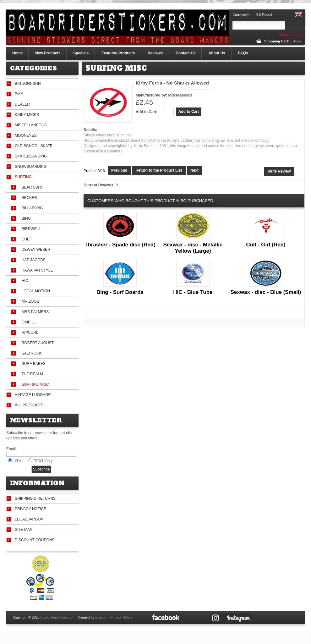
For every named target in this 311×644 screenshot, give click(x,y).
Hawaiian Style (36, 270)
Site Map (24, 530)
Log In (296, 35)
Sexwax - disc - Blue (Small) (266, 292)
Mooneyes (26, 135)
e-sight (100, 617)
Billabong (31, 208)
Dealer (22, 104)
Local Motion (35, 291)
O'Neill (28, 322)
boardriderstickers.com (58, 617)
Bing (25, 218)
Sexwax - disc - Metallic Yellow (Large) (193, 248)
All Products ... (31, 405)
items (296, 41)
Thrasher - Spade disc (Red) (120, 245)
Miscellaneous (31, 125)
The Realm (31, 374)
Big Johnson (28, 84)
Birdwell (30, 229)
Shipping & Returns (35, 498)
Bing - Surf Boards (120, 292)
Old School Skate (34, 146)
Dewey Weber (35, 250)
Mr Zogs (29, 301)
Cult (25, 239)
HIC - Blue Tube (193, 292)
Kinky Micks (27, 115)
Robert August (37, 343)
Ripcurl (29, 333)
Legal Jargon (29, 519)
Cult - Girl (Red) (266, 245)
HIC (24, 281)
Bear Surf (31, 187)
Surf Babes (33, 364)
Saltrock (30, 353)
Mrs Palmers (34, 312)
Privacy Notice (30, 509)
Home (283, 35)
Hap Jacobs (32, 260)
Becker (28, 198)
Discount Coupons (35, 540)
